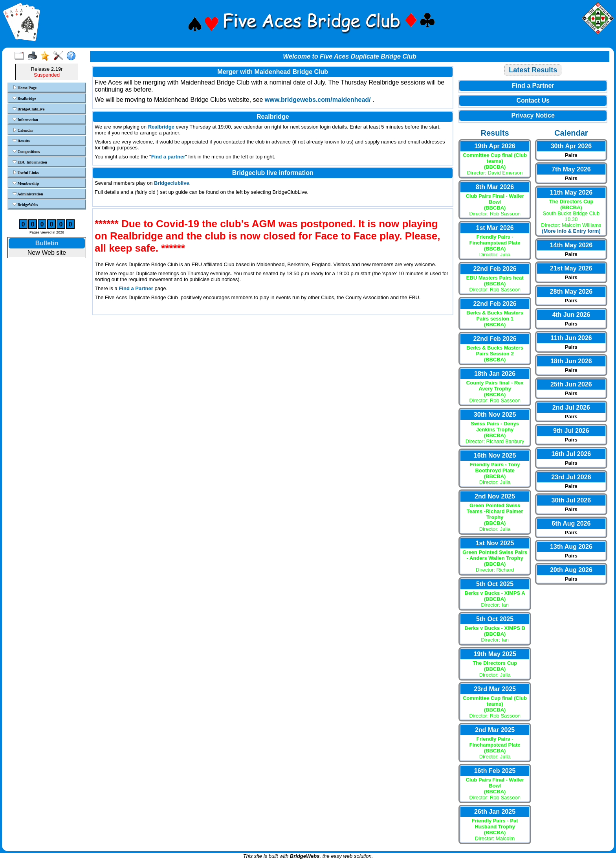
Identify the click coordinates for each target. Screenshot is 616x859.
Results (21, 141)
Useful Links (26, 173)
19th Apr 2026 (495, 146)
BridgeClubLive (28, 109)
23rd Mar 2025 (495, 689)
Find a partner (168, 157)
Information (25, 120)
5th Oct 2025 (495, 584)
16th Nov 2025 (495, 455)
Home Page (25, 88)
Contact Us (533, 100)
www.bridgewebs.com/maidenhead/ (318, 100)
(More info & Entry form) (571, 231)
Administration (28, 194)
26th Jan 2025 (495, 812)
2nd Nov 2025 (495, 496)
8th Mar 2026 (495, 187)
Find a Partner (136, 288)
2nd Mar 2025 (495, 730)
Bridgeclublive (172, 183)
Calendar (23, 130)
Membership (26, 183)
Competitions (26, 151)
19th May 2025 (495, 654)
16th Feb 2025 (495, 771)
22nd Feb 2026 (495, 269)
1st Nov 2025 (495, 543)
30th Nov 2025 (495, 415)
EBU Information (30, 162)
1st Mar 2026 (495, 228)
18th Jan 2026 (495, 374)
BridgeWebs (25, 204)
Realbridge (24, 98)
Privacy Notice (533, 115)
